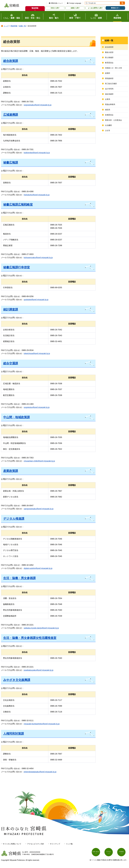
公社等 (108, 131)
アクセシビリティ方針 (36, 844)
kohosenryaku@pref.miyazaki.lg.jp (38, 258)
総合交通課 (11, 363)
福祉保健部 (109, 94)
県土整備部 (109, 58)
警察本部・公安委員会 (113, 120)
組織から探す (75, 8)
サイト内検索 (86, 3)
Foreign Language (75, 3)
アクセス (110, 853)
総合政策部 (109, 47)
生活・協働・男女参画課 (19, 578)
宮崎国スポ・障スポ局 (113, 68)
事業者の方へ (115, 8)
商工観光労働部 (111, 84)
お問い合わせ (97, 853)
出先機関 (108, 125)
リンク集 (69, 844)
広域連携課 (11, 115)
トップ (6, 26)
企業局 (108, 99)
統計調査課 (11, 309)
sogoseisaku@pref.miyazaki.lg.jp (38, 105)
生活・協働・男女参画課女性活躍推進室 (30, 638)
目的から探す (55, 8)
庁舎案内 (123, 853)
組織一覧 (23, 26)
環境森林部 (109, 78)
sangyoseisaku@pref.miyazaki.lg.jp (39, 509)
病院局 (108, 110)
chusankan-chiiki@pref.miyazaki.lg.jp (39, 461)
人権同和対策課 (14, 734)
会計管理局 (109, 89)
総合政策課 (11, 61)
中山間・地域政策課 (17, 417)
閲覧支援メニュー (57, 3)
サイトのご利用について (12, 844)
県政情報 (14, 26)
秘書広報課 (11, 163)
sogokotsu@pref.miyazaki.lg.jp (37, 407)
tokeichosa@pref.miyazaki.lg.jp (37, 353)
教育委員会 (109, 63)
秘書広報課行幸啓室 (17, 267)
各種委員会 (109, 115)
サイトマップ (55, 844)
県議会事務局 (110, 104)
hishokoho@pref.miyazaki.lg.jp (37, 195)
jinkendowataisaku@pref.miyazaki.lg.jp (40, 772)
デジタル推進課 (14, 519)
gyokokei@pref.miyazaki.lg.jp (36, 300)
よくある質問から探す (95, 8)
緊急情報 (35, 8)
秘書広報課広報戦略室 (18, 205)
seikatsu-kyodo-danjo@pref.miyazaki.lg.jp (41, 628)
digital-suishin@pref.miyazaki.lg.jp (38, 568)
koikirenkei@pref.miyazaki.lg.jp (37, 153)
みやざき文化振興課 (17, 680)
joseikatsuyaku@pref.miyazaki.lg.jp (39, 670)
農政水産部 (109, 52)
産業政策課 (11, 471)
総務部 (108, 73)
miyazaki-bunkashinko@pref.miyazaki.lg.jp (42, 724)
